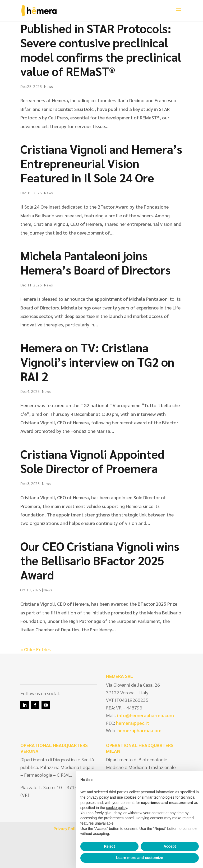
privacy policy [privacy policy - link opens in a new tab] (98, 797)
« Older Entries (36, 649)
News (49, 86)
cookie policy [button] (116, 808)
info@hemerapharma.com (146, 715)
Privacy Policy (66, 828)
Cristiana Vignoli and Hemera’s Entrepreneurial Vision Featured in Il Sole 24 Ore (101, 163)
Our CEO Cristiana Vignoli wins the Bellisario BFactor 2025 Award (100, 560)
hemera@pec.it (133, 723)
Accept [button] (170, 846)
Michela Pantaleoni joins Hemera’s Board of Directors (95, 262)
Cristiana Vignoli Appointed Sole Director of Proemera (92, 461)
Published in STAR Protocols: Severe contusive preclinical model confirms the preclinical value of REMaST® (101, 50)
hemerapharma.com (139, 730)
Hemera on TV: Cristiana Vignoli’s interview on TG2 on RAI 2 (97, 362)
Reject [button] (109, 846)
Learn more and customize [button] (139, 858)
